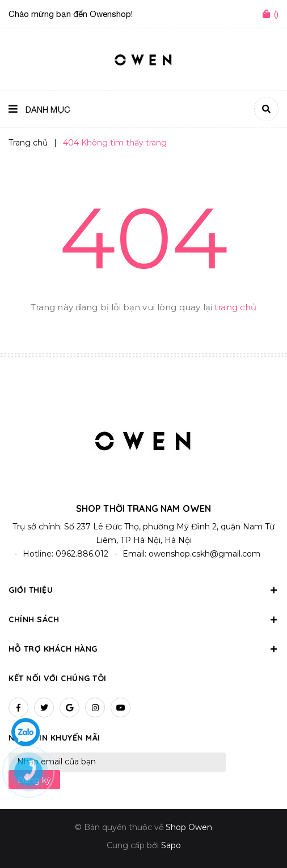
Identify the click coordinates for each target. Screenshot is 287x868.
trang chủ (235, 307)
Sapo (171, 845)
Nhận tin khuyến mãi (54, 738)
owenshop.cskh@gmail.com (204, 554)
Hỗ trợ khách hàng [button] (143, 649)
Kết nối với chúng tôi (58, 678)
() (276, 14)
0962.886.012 (82, 554)
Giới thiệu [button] (143, 590)
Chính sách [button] (143, 619)
